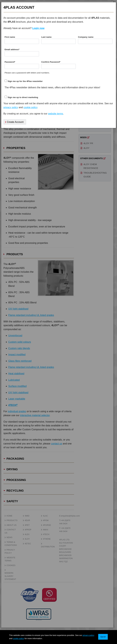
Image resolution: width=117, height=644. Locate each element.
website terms (56, 114)
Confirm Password (51, 62)
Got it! (103, 637)
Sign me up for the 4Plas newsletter (25, 81)
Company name (86, 37)
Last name (46, 37)
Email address (12, 49)
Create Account (14, 122)
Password (10, 62)
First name (10, 37)
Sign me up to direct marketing (23, 97)
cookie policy (19, 638)
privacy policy (88, 635)
